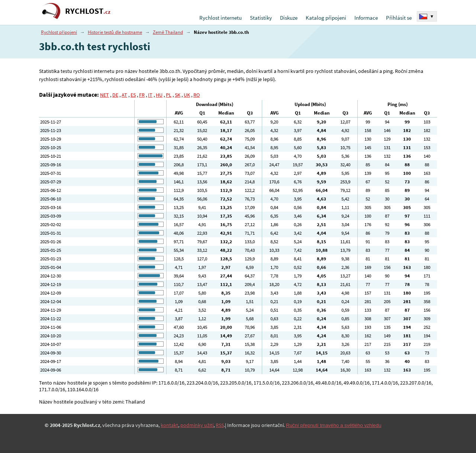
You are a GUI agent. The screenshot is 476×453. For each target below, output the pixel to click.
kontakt (169, 425)
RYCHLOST (88, 11)
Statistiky (261, 18)
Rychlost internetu (221, 18)
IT (150, 95)
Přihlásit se (399, 18)
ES (133, 95)
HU (159, 95)
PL (169, 95)
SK (178, 95)
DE (115, 95)
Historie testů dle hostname (115, 32)
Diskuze (289, 18)
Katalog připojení (326, 18)
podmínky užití (197, 425)
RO (197, 95)
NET (104, 95)
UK (187, 95)
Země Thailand (168, 32)
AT (124, 95)
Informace (366, 18)
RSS (220, 425)
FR (142, 95)
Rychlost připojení (59, 32)
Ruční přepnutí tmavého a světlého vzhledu (334, 425)
